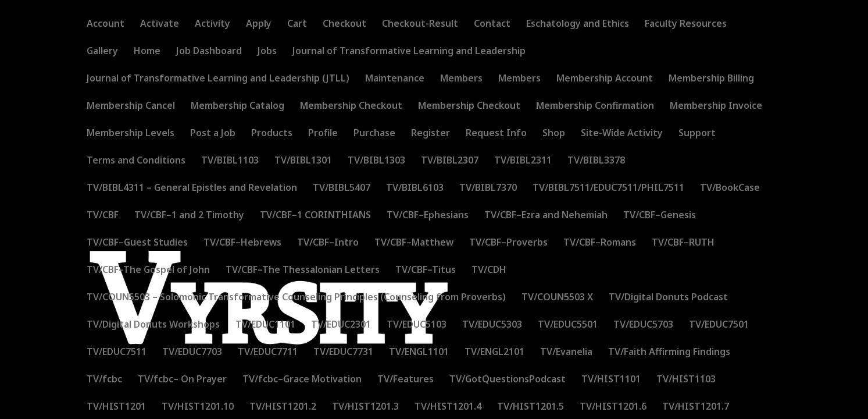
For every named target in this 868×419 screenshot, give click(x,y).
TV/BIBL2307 (450, 161)
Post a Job (213, 134)
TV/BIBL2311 (523, 161)
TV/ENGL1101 (419, 353)
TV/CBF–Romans (600, 243)
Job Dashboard (209, 52)
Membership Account (605, 79)
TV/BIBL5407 (342, 189)
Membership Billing (711, 79)
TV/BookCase (730, 189)
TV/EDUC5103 (417, 325)
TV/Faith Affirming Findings (669, 353)
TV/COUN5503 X (557, 298)
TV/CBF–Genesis (660, 216)
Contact (492, 24)
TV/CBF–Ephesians (428, 216)
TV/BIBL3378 (596, 161)
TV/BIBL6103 (415, 189)
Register (431, 134)
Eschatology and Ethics (578, 24)
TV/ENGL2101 (494, 353)
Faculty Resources (686, 24)
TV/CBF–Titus (426, 271)
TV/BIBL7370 (488, 189)
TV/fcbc (104, 380)
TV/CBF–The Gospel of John (148, 271)
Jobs (267, 52)
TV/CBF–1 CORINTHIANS (315, 216)
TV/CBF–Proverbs (508, 243)
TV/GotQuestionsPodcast (508, 380)
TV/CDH (489, 271)
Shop (554, 134)
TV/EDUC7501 (719, 325)
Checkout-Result (420, 24)
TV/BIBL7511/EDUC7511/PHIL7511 (608, 189)
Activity (212, 24)
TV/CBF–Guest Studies (137, 243)
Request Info (496, 134)
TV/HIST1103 (686, 380)
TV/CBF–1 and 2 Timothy (189, 216)
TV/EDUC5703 (643, 325)
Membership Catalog (237, 106)
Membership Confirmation (595, 106)
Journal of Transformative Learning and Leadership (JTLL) (218, 79)
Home (147, 52)
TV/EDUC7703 (192, 353)
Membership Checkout (351, 106)
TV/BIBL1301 (303, 161)
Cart (297, 24)
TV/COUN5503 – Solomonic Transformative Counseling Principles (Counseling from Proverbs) (296, 298)
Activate (160, 24)
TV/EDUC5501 (568, 325)
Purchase (374, 134)
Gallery (102, 52)
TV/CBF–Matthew (414, 243)
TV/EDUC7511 (117, 353)
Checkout (344, 24)
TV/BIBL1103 (230, 161)
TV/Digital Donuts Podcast (668, 298)
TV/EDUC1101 (265, 325)
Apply (259, 24)
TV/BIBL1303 (376, 161)
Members (461, 79)
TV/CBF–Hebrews (242, 243)
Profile (323, 134)
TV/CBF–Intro (328, 243)
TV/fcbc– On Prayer (182, 380)
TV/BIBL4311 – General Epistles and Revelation (192, 189)
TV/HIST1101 (611, 380)
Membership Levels (131, 134)
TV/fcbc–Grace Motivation (302, 380)
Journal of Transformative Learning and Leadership (409, 52)
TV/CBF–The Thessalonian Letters (303, 271)
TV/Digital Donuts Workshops (153, 325)
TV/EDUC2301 (341, 325)
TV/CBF (103, 216)
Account (106, 24)
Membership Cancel (131, 106)
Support (697, 134)
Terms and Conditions (136, 161)
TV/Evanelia (566, 353)
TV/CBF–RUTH (683, 243)
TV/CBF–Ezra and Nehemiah (546, 216)
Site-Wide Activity (622, 134)
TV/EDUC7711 (268, 353)
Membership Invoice (716, 106)
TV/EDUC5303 (492, 325)
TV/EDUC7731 (343, 353)
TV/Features (406, 380)
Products (272, 134)
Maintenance (395, 79)
